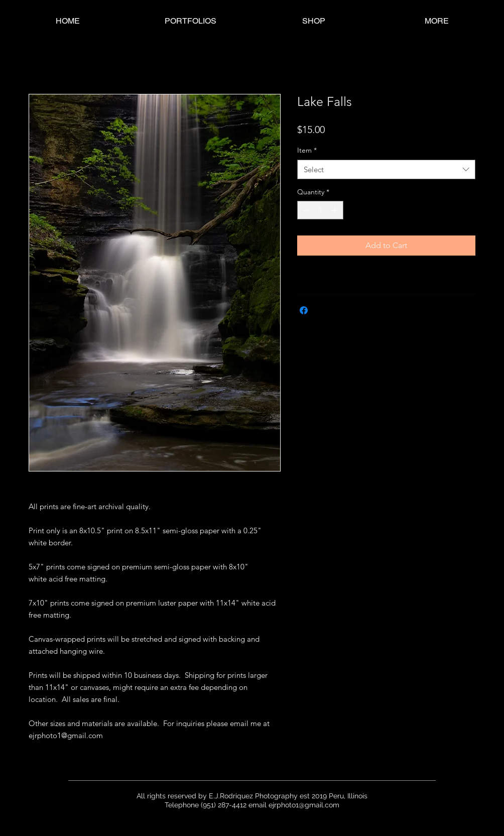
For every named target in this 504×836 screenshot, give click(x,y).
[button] (191, 21)
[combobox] (386, 169)
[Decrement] (305, 210)
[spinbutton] (320, 210)
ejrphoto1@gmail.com (304, 805)
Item (307, 150)
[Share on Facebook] (304, 310)
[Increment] (336, 210)
